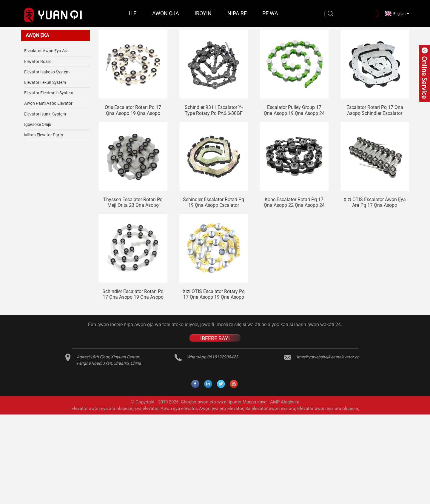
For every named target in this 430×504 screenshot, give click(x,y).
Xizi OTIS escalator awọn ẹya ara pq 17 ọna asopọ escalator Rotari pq (375, 202)
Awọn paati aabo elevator (48, 103)
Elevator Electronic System (49, 93)
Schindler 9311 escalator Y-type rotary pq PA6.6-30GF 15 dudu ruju (214, 110)
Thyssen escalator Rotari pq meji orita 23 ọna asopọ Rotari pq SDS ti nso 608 (133, 202)
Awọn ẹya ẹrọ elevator (221, 409)
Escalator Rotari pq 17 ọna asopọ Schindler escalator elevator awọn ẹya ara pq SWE (375, 110)
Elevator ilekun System (45, 82)
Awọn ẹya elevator (179, 409)
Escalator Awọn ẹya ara (46, 51)
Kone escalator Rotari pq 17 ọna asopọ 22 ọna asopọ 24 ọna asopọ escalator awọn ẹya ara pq (294, 202)
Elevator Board (38, 61)
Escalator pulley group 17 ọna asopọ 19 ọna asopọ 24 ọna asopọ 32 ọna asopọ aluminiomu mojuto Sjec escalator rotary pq (294, 110)
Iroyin (203, 13)
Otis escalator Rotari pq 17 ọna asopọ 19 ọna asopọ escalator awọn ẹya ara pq (133, 110)
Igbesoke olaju (38, 124)
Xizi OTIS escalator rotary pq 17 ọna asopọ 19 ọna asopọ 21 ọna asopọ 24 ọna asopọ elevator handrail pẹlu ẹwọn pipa (214, 294)
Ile (133, 13)
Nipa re (237, 13)
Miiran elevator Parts (44, 135)
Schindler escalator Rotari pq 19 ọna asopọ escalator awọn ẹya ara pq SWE (214, 202)
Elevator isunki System (45, 114)
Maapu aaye (255, 402)
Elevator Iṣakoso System (47, 72)
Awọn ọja (166, 13)
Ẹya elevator (146, 409)
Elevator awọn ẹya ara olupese (102, 409)
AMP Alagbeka (285, 402)
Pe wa (270, 13)
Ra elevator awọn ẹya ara (270, 409)
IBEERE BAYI (215, 338)
